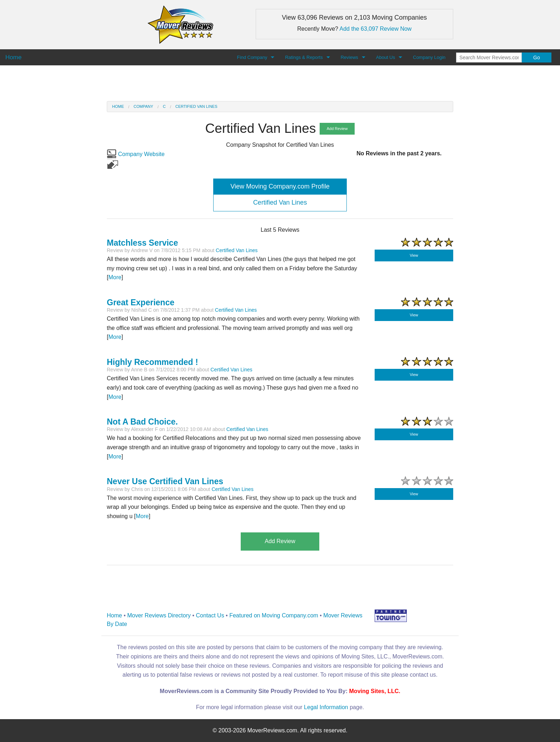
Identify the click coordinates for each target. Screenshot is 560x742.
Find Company (252, 57)
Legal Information (326, 707)
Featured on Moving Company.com (274, 615)
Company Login (429, 57)
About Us (386, 57)
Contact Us (210, 615)
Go (537, 57)
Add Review (337, 129)
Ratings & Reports (304, 57)
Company (143, 106)
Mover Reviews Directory (159, 615)
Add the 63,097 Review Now (376, 29)
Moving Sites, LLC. (375, 691)
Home (118, 106)
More (115, 277)
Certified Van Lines (196, 106)
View (414, 255)
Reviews (349, 57)
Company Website (136, 154)
